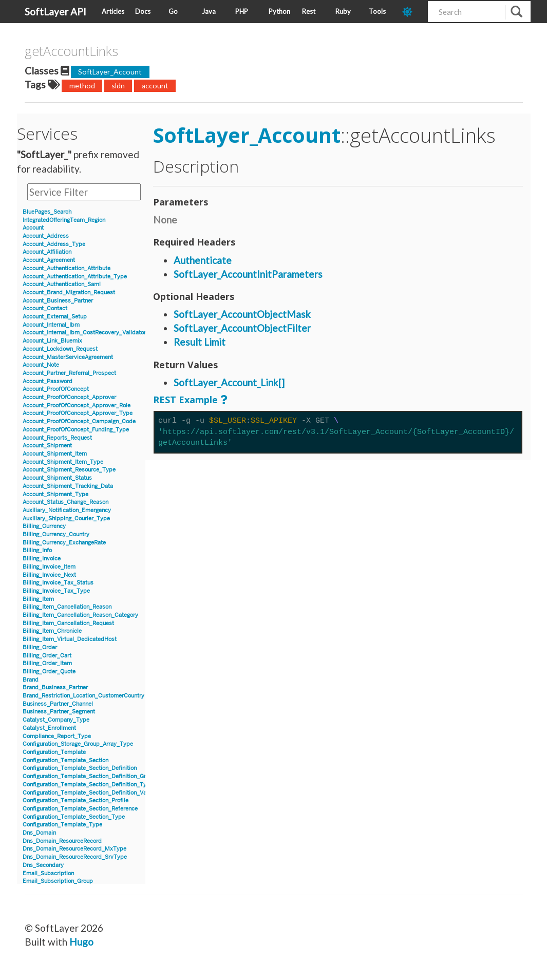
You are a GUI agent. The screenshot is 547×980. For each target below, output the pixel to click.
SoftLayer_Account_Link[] (229, 382)
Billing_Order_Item (47, 663)
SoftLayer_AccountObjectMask (242, 314)
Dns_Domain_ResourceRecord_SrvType (75, 857)
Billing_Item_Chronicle (52, 631)
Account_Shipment (47, 446)
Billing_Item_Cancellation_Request (68, 623)
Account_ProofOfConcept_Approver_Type (78, 413)
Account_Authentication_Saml (62, 284)
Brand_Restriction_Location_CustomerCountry (83, 696)
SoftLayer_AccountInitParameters (248, 274)
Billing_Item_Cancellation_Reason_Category (80, 615)
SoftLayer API (55, 12)
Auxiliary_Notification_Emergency (67, 510)
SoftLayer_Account (110, 72)
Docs (143, 11)
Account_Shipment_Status (57, 478)
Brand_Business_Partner (55, 687)
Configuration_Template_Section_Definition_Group (89, 776)
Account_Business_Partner (58, 301)
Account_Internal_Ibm (51, 325)
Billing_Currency (44, 526)
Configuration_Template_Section (65, 760)
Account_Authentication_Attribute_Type (75, 277)
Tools (377, 11)
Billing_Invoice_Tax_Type (56, 591)
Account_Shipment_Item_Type (63, 462)
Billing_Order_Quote (49, 672)
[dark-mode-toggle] (411, 12)
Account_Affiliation (47, 252)
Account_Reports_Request (57, 438)
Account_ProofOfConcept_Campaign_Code (79, 421)
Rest (309, 11)
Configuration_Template (54, 752)
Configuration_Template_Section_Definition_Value (88, 793)
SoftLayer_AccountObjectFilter (242, 328)
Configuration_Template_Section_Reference (80, 809)
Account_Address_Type (54, 244)
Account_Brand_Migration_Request (69, 293)
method (82, 86)
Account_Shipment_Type (55, 494)
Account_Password (48, 381)
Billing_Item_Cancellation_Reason (67, 607)
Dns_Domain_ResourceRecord (62, 841)
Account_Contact (45, 308)
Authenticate (203, 260)
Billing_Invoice (42, 559)
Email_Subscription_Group (58, 881)
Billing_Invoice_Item (49, 567)
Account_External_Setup (55, 317)
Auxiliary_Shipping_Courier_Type (66, 519)
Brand (31, 680)
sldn (118, 86)
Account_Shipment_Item (55, 454)
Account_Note (41, 365)
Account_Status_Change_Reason (65, 502)
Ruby (343, 11)
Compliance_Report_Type (57, 736)
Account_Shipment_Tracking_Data (68, 486)
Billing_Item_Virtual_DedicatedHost (70, 639)
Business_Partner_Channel (58, 704)
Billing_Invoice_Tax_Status (58, 583)
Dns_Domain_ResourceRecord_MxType (74, 849)
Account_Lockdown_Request (60, 349)
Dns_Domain (39, 833)
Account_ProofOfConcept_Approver (69, 397)
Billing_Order (40, 647)
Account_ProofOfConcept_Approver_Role (77, 406)
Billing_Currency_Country (56, 534)
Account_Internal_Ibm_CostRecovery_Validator (84, 333)
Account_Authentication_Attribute (67, 268)
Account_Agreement (49, 260)
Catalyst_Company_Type (56, 720)
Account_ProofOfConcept (56, 389)
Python (279, 11)
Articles (113, 11)
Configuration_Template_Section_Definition (80, 768)
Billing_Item (38, 599)
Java (209, 11)
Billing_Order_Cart (47, 656)
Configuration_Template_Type (62, 825)
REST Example (185, 400)
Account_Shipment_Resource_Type (69, 470)
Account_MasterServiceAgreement (68, 357)
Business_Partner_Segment (59, 712)
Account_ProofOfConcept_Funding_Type (76, 430)
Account (33, 228)
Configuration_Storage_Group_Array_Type (78, 744)
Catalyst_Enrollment (49, 728)
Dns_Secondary (43, 865)
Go (173, 11)
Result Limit (200, 342)
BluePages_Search (47, 212)
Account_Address (46, 236)
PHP (242, 11)
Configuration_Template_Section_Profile (76, 800)
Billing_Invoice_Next (49, 575)
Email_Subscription (48, 873)
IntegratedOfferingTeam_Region (64, 220)
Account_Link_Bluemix (52, 341)
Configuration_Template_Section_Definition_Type (88, 785)
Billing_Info (37, 550)
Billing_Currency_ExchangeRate (64, 543)
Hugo (81, 942)
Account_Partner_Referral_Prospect (69, 373)
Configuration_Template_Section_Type (74, 817)
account (155, 86)
